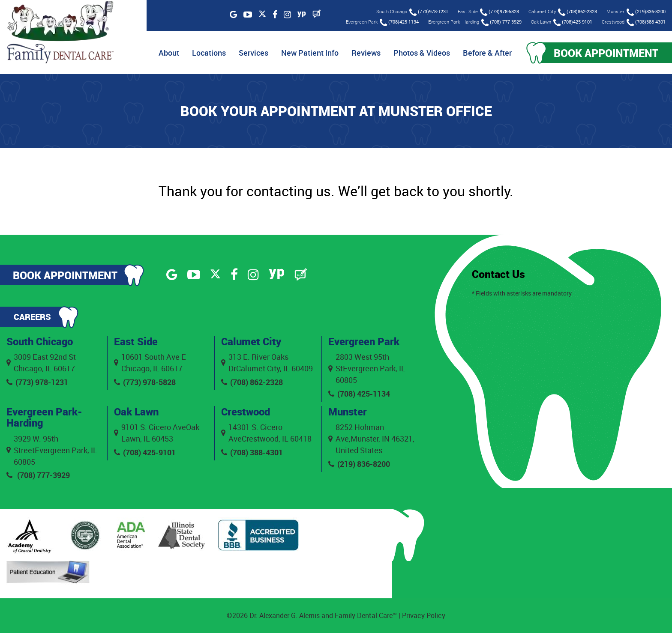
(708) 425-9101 (145, 452)
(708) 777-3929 (501, 22)
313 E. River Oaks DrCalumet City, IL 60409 (267, 363)
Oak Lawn (136, 412)
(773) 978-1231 (37, 382)
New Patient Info (310, 53)
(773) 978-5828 (145, 382)
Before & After (487, 53)
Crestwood (246, 412)
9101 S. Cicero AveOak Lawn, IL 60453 (157, 433)
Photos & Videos (422, 53)
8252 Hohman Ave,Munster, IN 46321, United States (371, 439)
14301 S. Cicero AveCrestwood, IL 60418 (266, 433)
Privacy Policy (424, 615)
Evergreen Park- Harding (44, 417)
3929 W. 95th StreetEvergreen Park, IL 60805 (52, 450)
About (169, 53)
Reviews (366, 53)
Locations (209, 53)
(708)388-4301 (646, 22)
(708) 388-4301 (252, 452)
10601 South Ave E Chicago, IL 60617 (150, 363)
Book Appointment (606, 53)
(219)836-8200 (646, 12)
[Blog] (317, 14)
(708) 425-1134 (359, 394)
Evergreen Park (364, 341)
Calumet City (251, 341)
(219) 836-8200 (359, 464)
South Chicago (40, 341)
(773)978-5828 (499, 12)
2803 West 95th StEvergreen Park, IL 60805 (367, 368)
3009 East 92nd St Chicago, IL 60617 (41, 363)
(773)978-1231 (429, 12)
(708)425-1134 (399, 22)
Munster (348, 412)
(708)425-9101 (573, 22)
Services (253, 53)
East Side (136, 341)
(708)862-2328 (577, 12)
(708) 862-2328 (252, 382)
